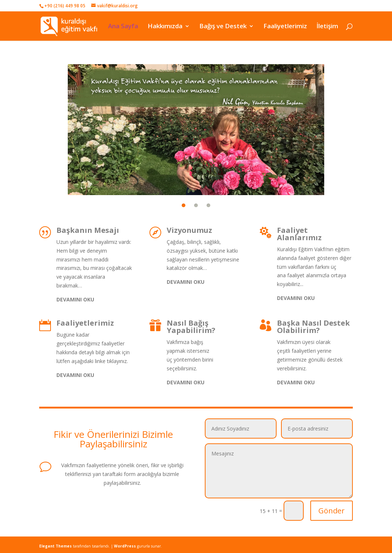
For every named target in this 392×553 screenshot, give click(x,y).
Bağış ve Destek (223, 26)
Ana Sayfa (123, 26)
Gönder (332, 511)
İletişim (327, 26)
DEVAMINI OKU (75, 299)
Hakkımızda (165, 26)
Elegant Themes (56, 546)
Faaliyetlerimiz (285, 26)
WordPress (125, 546)
